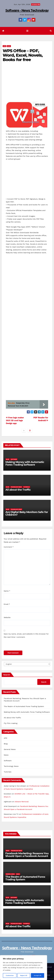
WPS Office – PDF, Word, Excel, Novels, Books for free (23, 55)
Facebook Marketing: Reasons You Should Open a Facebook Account (27, 855)
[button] (51, 31)
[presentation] (20, 645)
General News (10, 749)
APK (4, 46)
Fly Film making (11, 723)
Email (7, 604)
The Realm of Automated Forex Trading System (24, 706)
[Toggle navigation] (27, 31)
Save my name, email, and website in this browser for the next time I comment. (26, 635)
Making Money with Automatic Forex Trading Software (25, 463)
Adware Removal (22, 802)
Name (7, 591)
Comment (9, 547)
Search (7, 675)
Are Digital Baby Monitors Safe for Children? (27, 513)
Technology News (16, 487)
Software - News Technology (27, 10)
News (6, 755)
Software (14, 459)
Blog (9, 46)
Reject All (24, 975)
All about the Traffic (18, 490)
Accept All (38, 975)
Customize (10, 975)
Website (7, 617)
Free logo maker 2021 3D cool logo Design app (15, 420)
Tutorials (26, 487)
